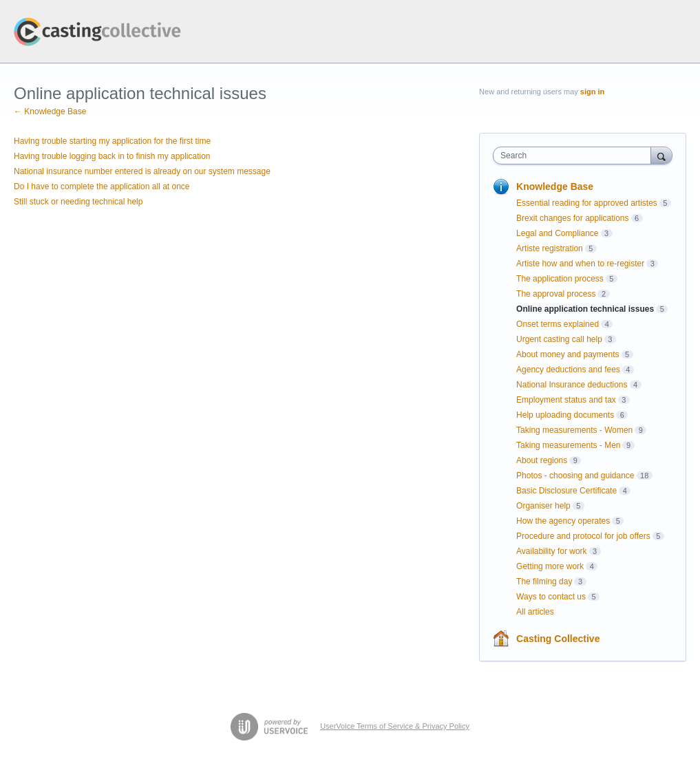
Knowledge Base (555, 186)
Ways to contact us (551, 597)
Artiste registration (550, 248)
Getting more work (550, 566)
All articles (535, 612)
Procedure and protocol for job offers (583, 536)
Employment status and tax (566, 400)
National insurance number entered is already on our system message (142, 171)
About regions (542, 460)
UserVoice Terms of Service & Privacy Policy (395, 726)
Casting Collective (558, 639)
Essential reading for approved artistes (587, 203)
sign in (592, 92)
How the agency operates (563, 521)
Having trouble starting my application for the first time (112, 141)
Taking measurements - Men (568, 445)
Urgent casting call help (559, 339)
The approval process (556, 294)
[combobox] (575, 156)
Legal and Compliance (557, 233)
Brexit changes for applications (572, 218)
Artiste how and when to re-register (580, 264)
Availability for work (551, 551)
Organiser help (543, 506)
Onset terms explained (558, 324)
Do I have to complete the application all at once (102, 186)
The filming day (544, 582)
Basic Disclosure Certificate (566, 491)
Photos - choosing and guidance (575, 476)
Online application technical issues (585, 309)
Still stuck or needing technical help (78, 202)
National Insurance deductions (572, 385)
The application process (560, 279)
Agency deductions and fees (568, 370)
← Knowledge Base (50, 111)
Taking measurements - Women (574, 430)
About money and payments (568, 354)
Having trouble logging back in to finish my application (112, 156)
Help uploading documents (565, 415)
